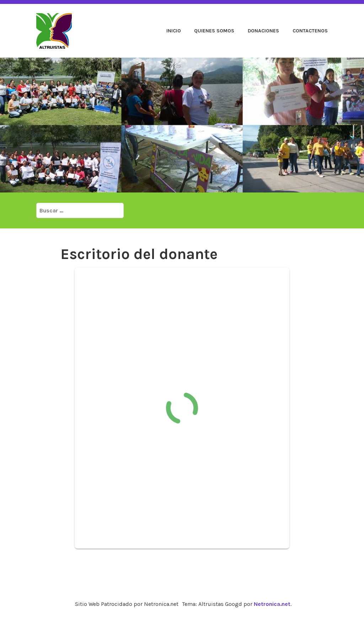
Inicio (174, 31)
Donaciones (263, 31)
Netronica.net (272, 604)
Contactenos (310, 31)
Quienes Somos (214, 31)
